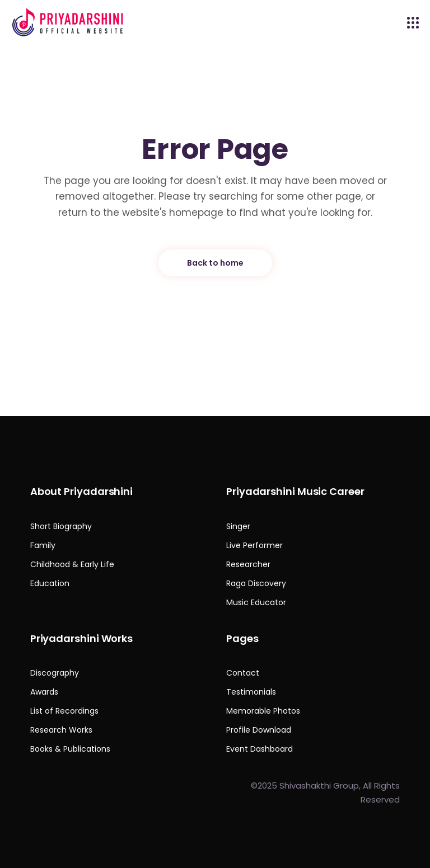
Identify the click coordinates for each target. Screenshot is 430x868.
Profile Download (259, 730)
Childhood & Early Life (72, 564)
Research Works (61, 730)
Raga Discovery (256, 583)
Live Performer (254, 545)
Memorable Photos (263, 711)
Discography (55, 673)
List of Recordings (64, 711)
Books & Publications (70, 749)
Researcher (248, 564)
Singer (238, 526)
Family (43, 545)
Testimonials (251, 692)
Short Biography (61, 526)
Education (50, 583)
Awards (44, 692)
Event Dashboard (260, 749)
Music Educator (256, 602)
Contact (243, 673)
